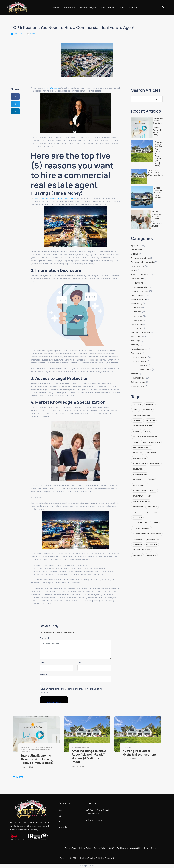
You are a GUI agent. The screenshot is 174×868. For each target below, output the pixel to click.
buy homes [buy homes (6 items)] (151, 420)
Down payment (138, 266)
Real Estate (136, 353)
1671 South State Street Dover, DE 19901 (97, 812)
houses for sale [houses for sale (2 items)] (139, 491)
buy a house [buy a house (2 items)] (137, 420)
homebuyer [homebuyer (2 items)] (137, 453)
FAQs (133, 270)
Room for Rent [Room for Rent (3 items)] (153, 539)
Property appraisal (139, 349)
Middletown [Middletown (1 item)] (138, 507)
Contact (134, 8)
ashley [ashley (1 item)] (135, 410)
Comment (44, 638)
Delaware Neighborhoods (142, 262)
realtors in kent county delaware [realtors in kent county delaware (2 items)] (147, 534)
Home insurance (138, 299)
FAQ (146, 848)
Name (42, 663)
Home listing (137, 303)
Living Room (136, 328)
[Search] (156, 99)
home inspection (139, 295)
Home (56, 8)
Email (80, 663)
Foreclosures (137, 279)
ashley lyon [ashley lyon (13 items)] (147, 410)
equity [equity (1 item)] (135, 442)
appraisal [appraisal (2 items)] (150, 404)
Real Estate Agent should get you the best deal (56, 198)
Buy (60, 810)
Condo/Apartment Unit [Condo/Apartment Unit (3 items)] (142, 426)
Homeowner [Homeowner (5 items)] (155, 464)
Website (44, 674)
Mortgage (135, 341)
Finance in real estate (141, 275)
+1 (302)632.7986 (94, 820)
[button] (163, 7)
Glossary (154, 848)
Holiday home (137, 283)
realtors (135, 374)
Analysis (63, 827)
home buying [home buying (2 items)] (151, 453)
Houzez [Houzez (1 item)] (153, 491)
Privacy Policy (85, 848)
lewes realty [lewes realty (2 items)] (138, 496)
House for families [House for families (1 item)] (140, 485)
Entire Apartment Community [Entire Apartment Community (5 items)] (145, 437)
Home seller (136, 308)
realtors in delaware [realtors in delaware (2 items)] (141, 528)
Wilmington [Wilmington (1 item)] (151, 555)
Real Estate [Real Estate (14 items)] (137, 518)
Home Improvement (140, 291)
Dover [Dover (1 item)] (147, 431)
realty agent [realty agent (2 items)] (138, 539)
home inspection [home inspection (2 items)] (139, 458)
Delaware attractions (140, 258)
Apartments (136, 246)
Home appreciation (140, 287)
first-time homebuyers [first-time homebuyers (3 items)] (142, 447)
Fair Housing (122, 848)
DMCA (111, 848)
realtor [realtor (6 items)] (155, 523)
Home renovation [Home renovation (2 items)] (140, 474)
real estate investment (141, 370)
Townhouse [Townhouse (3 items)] (137, 555)
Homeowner (136, 316)
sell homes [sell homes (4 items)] (137, 545)
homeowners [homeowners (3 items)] (138, 469)
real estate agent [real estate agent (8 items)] (140, 523)
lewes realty (136, 324)
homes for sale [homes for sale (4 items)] (139, 480)
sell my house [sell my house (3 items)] (152, 545)
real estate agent (51, 88)
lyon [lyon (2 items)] (149, 496)
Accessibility (136, 848)
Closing (134, 254)
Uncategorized (138, 386)
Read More (18, 777)
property (135, 345)
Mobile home (137, 336)
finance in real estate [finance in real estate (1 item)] (151, 442)
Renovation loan (138, 378)
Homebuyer (136, 312)
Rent (61, 821)
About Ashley (108, 8)
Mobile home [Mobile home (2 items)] (152, 507)
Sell (60, 816)
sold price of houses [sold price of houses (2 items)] (141, 550)
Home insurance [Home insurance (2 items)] (139, 464)
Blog (122, 8)
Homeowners (137, 320)
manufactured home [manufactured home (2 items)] (141, 501)
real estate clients (139, 365)
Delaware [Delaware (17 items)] (137, 431)
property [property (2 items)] (136, 512)
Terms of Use (71, 848)
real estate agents (139, 357)
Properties (70, 8)
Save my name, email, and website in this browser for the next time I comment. (72, 691)
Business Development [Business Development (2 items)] (142, 415)
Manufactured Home (140, 332)
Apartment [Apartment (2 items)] (137, 404)
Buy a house (136, 250)
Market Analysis (88, 8)
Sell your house (138, 382)
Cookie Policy (100, 848)
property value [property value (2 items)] (151, 512)
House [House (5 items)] (152, 480)
